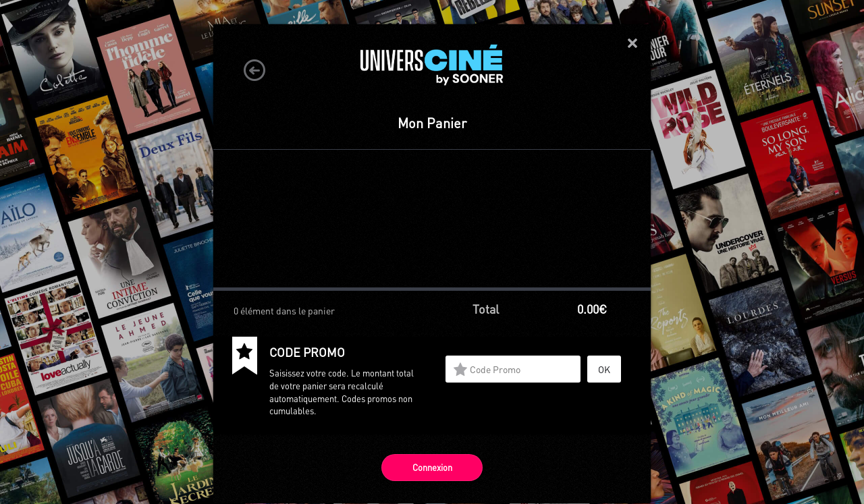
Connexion (432, 467)
